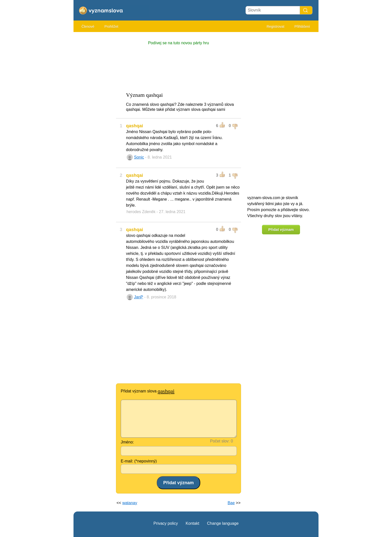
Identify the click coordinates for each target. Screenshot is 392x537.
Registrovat (275, 27)
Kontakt (192, 523)
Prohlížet (111, 27)
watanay (130, 503)
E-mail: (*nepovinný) (139, 461)
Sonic (139, 157)
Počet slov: (220, 441)
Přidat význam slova (148, 391)
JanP (138, 297)
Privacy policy (166, 523)
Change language (223, 523)
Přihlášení (302, 27)
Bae (231, 503)
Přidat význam (281, 229)
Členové (88, 27)
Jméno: (127, 442)
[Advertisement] (93, 110)
